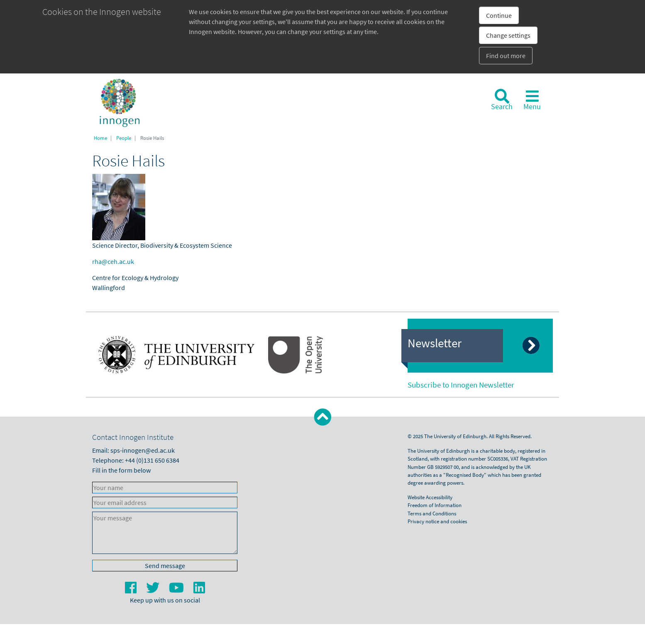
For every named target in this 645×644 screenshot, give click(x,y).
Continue (499, 15)
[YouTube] (177, 590)
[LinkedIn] (199, 590)
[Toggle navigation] (532, 100)
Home (100, 138)
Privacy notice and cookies (437, 521)
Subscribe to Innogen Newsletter (461, 385)
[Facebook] (131, 590)
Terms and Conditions (432, 513)
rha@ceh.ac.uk (113, 261)
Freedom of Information (435, 505)
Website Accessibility (430, 497)
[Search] (502, 100)
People (124, 138)
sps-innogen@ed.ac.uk (143, 450)
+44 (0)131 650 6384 (152, 460)
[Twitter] (153, 590)
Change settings (508, 35)
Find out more (506, 56)
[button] (323, 417)
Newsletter (435, 343)
